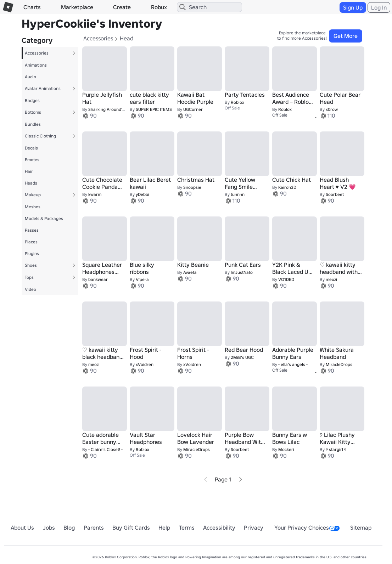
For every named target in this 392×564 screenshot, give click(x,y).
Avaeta (190, 272)
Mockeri (286, 449)
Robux (159, 7)
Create (122, 7)
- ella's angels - (293, 364)
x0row (332, 109)
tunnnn (238, 194)
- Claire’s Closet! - (105, 449)
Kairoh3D (287, 187)
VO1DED (286, 279)
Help (164, 528)
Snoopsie (192, 187)
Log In (379, 7)
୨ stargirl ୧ (336, 449)
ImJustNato (242, 272)
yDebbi (142, 194)
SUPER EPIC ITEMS (154, 109)
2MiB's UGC (242, 357)
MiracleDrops (339, 364)
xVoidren (145, 364)
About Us (22, 528)
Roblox (237, 102)
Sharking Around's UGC (111, 109)
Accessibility (219, 528)
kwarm (95, 194)
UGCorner (193, 109)
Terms (187, 528)
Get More (346, 36)
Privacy (254, 528)
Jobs (49, 528)
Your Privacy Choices (307, 528)
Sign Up (353, 7)
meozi (331, 279)
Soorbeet (335, 194)
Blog (69, 528)
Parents (94, 528)
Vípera (142, 279)
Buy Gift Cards (131, 528)
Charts (32, 7)
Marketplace (77, 7)
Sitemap (361, 528)
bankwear (98, 279)
